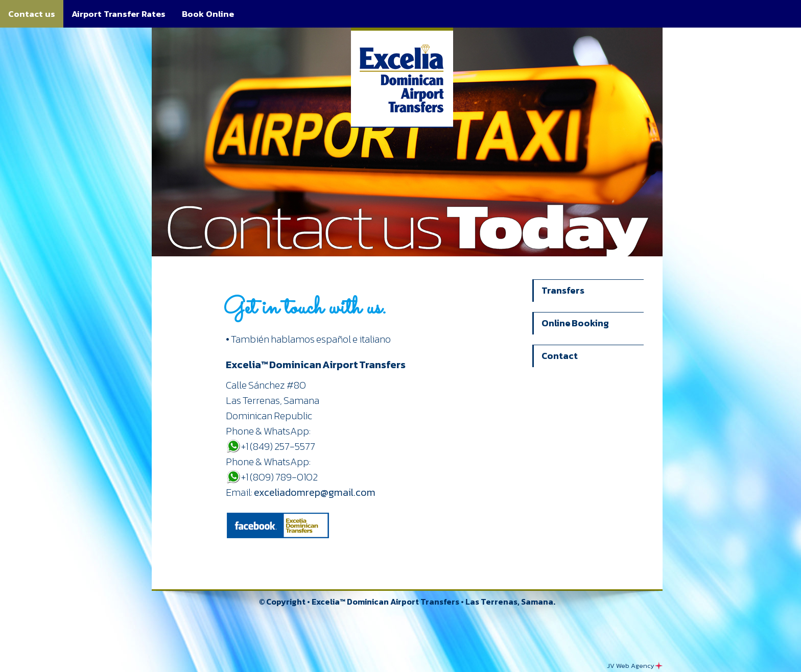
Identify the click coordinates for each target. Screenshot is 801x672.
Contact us (32, 14)
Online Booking (575, 323)
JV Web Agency (635, 666)
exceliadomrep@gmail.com (315, 492)
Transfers (563, 290)
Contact (560, 356)
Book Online (208, 14)
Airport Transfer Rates (119, 14)
